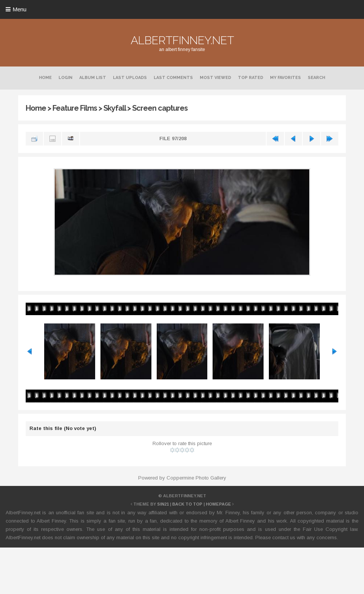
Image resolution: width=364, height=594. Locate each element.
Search (316, 78)
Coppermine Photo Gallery (196, 478)
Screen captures (160, 108)
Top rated (251, 78)
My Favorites (285, 78)
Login (66, 78)
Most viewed (215, 78)
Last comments (173, 78)
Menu (19, 9)
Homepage (218, 504)
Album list (93, 78)
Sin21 (163, 504)
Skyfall (115, 108)
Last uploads (130, 78)
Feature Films (75, 108)
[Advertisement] (182, 569)
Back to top (187, 504)
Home (45, 78)
